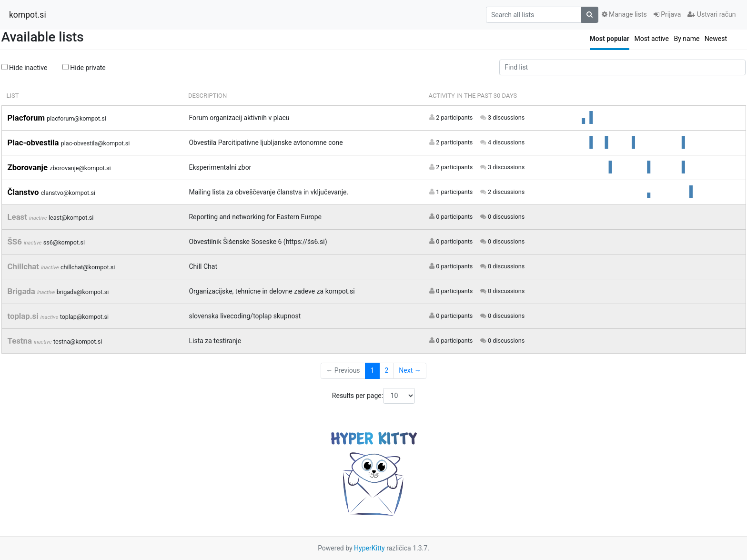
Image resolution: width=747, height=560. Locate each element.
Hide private (84, 68)
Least (19, 217)
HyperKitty (369, 548)
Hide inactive (25, 68)
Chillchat (25, 266)
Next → (410, 370)
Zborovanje (29, 167)
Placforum (27, 118)
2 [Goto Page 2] (386, 370)
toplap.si (24, 316)
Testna (21, 341)
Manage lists (624, 14)
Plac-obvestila (34, 143)
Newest (716, 39)
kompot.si (28, 15)
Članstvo (24, 192)
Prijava (667, 14)
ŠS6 (16, 242)
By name (686, 39)
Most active (651, 39)
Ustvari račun (712, 14)
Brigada (22, 291)
